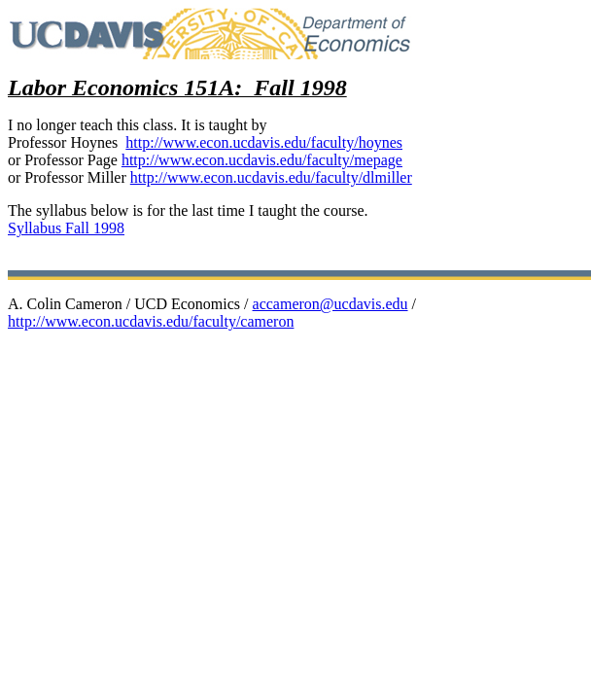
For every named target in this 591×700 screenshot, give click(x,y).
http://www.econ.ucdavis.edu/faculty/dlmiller (271, 177)
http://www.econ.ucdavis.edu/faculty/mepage (262, 160)
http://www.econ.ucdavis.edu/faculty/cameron (151, 321)
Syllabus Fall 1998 (66, 228)
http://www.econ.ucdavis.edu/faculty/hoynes (264, 142)
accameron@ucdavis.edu (330, 304)
